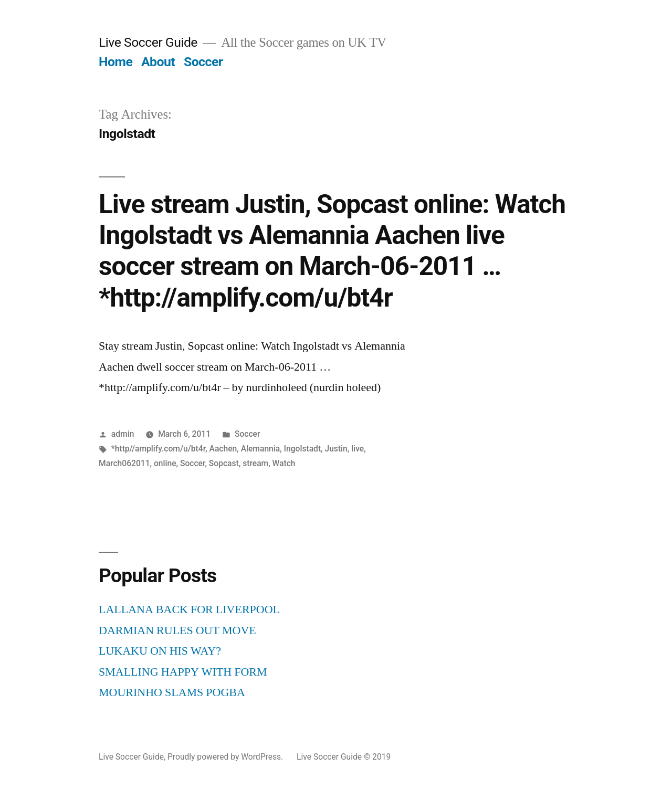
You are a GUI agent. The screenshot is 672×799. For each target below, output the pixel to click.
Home (115, 62)
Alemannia (261, 449)
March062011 (124, 463)
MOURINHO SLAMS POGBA (172, 692)
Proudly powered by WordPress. (226, 757)
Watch (284, 463)
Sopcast (224, 463)
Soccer (203, 62)
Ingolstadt (303, 449)
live (358, 449)
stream (255, 463)
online (165, 463)
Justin (336, 449)
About (158, 62)
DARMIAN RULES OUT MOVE (177, 630)
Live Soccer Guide (148, 42)
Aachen (223, 449)
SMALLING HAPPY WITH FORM (183, 672)
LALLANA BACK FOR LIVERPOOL (189, 609)
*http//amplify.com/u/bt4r (158, 449)
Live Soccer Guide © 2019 (344, 757)
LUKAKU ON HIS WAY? (160, 651)
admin (123, 434)
